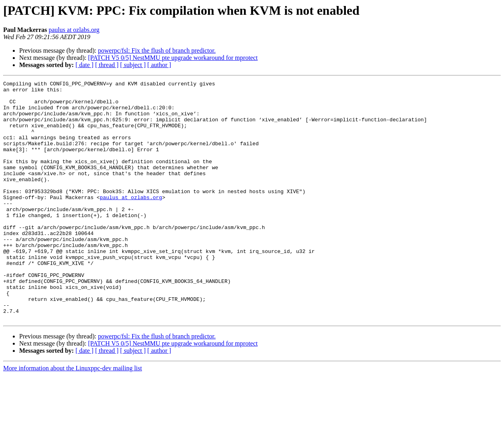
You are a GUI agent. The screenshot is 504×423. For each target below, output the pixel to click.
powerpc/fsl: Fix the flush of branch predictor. (157, 50)
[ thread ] (107, 65)
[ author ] (159, 65)
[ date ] (84, 65)
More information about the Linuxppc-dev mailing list (72, 416)
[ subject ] (133, 65)
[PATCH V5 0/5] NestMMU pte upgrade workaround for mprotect (173, 58)
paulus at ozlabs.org (74, 30)
